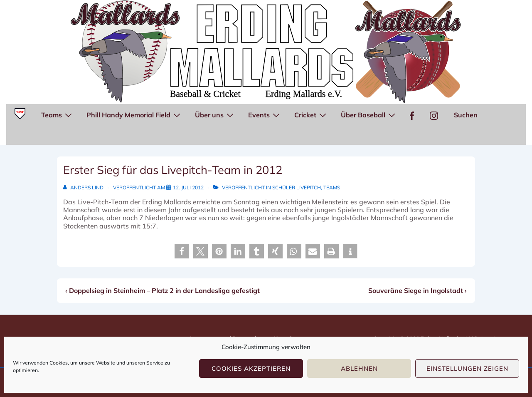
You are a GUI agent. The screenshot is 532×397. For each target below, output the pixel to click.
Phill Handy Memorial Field (134, 114)
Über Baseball (369, 114)
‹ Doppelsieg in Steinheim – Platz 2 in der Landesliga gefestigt (163, 290)
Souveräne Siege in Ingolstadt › (417, 290)
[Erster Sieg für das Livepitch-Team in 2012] (188, 187)
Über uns (215, 114)
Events (265, 114)
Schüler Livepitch (297, 187)
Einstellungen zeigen (467, 368)
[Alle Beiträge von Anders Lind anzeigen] (84, 187)
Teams (58, 114)
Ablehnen (359, 368)
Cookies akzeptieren (251, 368)
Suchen (466, 115)
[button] (182, 251)
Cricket (311, 114)
